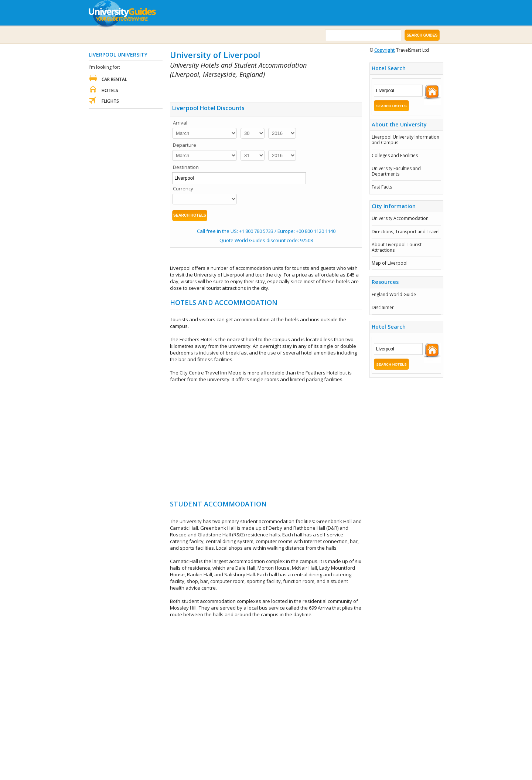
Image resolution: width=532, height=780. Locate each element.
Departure (185, 145)
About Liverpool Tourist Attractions (397, 247)
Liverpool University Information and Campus (405, 140)
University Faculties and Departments (396, 171)
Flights (110, 101)
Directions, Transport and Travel (406, 232)
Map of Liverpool (390, 263)
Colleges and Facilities (395, 155)
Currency (183, 189)
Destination (186, 167)
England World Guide (394, 294)
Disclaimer (383, 307)
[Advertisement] (256, 89)
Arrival (180, 123)
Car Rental (114, 79)
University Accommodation (400, 218)
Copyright (385, 50)
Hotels (110, 90)
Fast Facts (382, 187)
